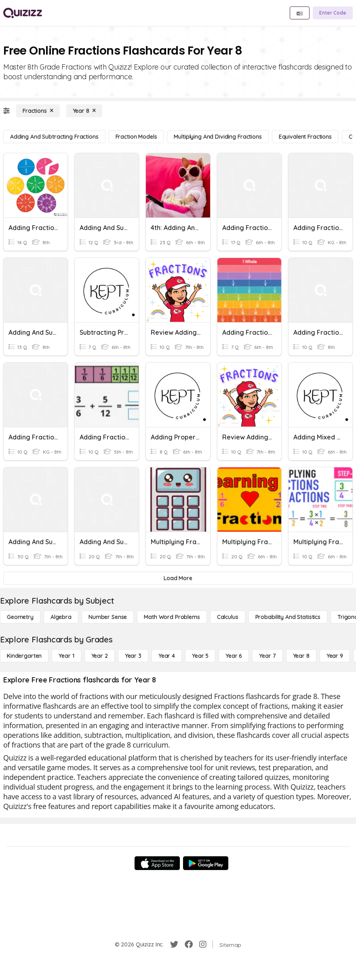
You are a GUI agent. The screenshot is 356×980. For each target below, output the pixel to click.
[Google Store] (206, 863)
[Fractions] (38, 111)
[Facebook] (189, 944)
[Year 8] (84, 111)
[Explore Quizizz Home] (23, 13)
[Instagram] (203, 944)
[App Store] (157, 863)
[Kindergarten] (24, 656)
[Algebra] (61, 617)
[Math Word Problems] (172, 617)
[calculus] (228, 617)
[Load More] (178, 578)
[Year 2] (100, 656)
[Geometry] (20, 617)
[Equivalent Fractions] (305, 137)
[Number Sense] (108, 617)
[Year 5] (200, 656)
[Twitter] (174, 944)
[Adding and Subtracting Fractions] (54, 137)
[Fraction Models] (136, 137)
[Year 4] (167, 656)
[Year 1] (66, 656)
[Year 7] (267, 656)
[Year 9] (335, 656)
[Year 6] (234, 656)
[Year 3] (133, 656)
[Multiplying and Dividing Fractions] (218, 137)
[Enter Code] (333, 13)
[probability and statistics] (288, 617)
